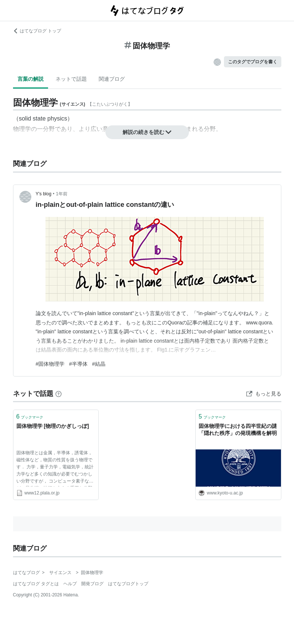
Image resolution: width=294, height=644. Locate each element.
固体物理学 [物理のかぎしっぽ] (53, 426)
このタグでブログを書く (253, 62)
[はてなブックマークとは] (59, 394)
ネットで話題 (71, 79)
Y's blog (44, 194)
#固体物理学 (50, 364)
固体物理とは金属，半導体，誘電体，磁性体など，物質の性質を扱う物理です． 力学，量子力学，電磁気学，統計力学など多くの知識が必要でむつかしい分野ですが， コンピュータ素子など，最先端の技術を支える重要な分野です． (55, 468)
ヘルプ (70, 584)
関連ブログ (112, 79)
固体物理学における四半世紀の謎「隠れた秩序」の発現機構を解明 (238, 430)
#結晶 (99, 364)
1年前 (62, 194)
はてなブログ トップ (37, 31)
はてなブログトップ (128, 584)
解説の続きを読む (147, 132)
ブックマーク (30, 416)
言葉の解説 (31, 79)
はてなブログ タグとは (36, 584)
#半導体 (78, 364)
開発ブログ (92, 584)
